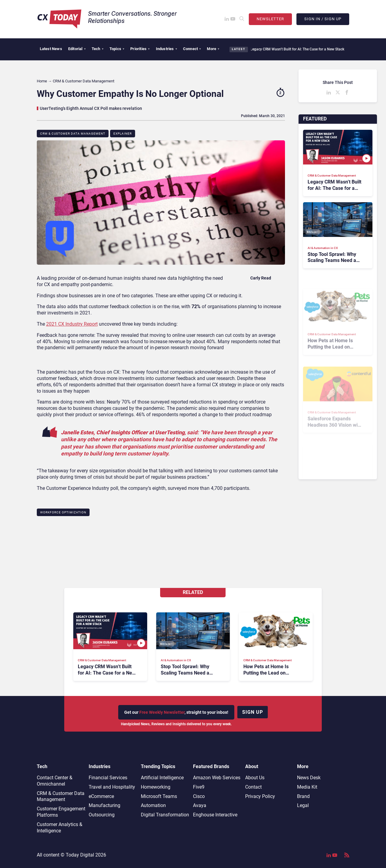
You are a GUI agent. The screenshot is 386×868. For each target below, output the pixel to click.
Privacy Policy (260, 796)
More (213, 49)
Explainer (123, 134)
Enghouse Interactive (215, 815)
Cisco (199, 796)
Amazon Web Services (217, 778)
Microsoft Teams (159, 796)
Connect (192, 49)
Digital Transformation (165, 815)
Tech (98, 49)
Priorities (140, 49)
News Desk (309, 778)
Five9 (199, 787)
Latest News (51, 49)
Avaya (200, 805)
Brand (303, 796)
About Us (255, 778)
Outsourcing (102, 815)
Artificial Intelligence (162, 778)
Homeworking (156, 787)
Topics (117, 49)
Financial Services (108, 778)
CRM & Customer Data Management (73, 134)
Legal (303, 805)
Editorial (77, 49)
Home (42, 81)
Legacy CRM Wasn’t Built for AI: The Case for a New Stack (293, 49)
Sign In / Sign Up (323, 19)
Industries (166, 49)
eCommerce (101, 796)
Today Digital (80, 855)
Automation (153, 805)
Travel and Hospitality (112, 787)
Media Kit (307, 787)
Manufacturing (104, 805)
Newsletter (270, 19)
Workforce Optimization (63, 512)
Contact (253, 787)
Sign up (253, 712)
